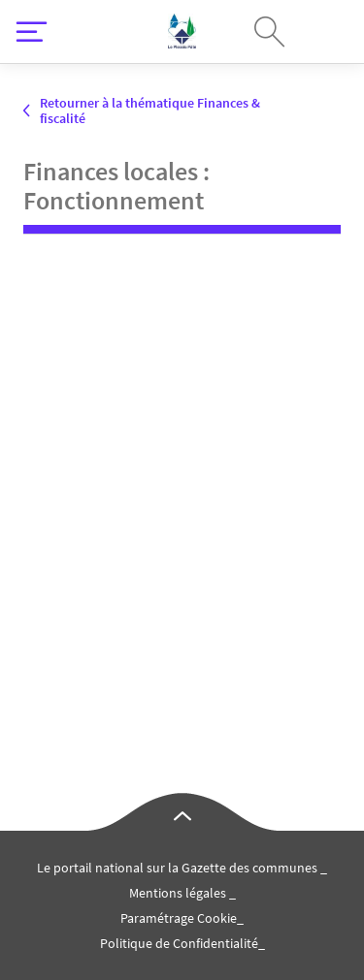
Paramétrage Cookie (179, 918)
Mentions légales (179, 893)
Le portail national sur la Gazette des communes (179, 868)
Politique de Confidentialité (179, 943)
